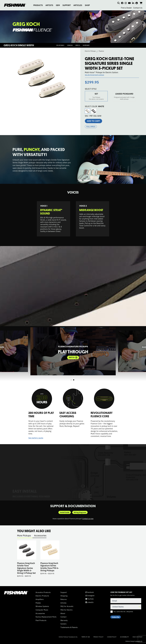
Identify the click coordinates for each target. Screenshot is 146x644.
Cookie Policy (112, 637)
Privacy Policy (98, 637)
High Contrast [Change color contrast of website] (137, 637)
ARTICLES (78, 5)
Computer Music (42, 610)
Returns (64, 599)
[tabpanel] (73, 351)
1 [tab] (71, 380)
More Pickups (24, 535)
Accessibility (124, 637)
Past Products (41, 620)
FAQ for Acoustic (67, 606)
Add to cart (93, 121)
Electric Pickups (90, 51)
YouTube (90, 599)
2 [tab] (74, 380)
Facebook (90, 592)
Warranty (64, 620)
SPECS (78, 45)
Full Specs (91, 127)
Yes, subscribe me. (123, 612)
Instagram (90, 596)
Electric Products (42, 596)
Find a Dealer (126, 8)
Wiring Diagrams (80, 512)
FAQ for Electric (67, 610)
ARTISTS (49, 5)
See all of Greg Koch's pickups (94, 75)
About (63, 613)
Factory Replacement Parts (46, 617)
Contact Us (138, 8)
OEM (58, 5)
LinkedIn (89, 602)
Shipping (64, 596)
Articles (63, 603)
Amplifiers (40, 599)
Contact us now (88, 518)
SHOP (87, 5)
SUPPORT (67, 5)
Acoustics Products (43, 592)
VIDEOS (70, 45)
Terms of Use (86, 637)
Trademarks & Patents (69, 627)
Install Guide (65, 512)
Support (64, 592)
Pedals (38, 603)
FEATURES (60, 45)
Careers (63, 624)
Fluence (101, 51)
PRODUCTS (38, 5)
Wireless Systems (42, 606)
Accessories (40, 535)
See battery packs (36, 438)
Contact (63, 617)
